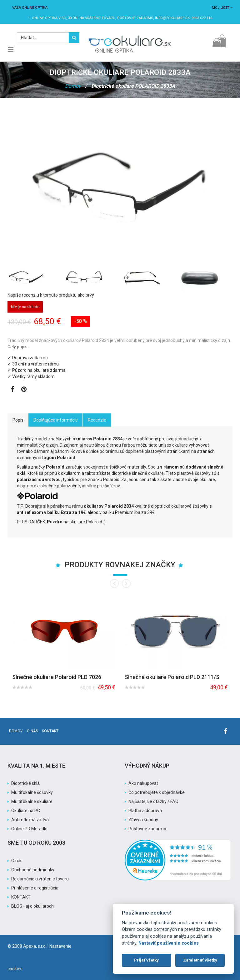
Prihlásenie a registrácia (35, 888)
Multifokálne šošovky (32, 792)
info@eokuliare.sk (172, 18)
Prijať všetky (146, 960)
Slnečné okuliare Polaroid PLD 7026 (57, 677)
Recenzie (97, 420)
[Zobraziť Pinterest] (24, 390)
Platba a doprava (145, 811)
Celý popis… (19, 347)
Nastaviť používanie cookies (169, 943)
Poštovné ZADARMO (135, 18)
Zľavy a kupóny (143, 820)
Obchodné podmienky (33, 870)
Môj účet (222, 8)
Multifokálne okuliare (32, 801)
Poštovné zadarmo (147, 829)
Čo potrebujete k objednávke (157, 792)
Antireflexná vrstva (30, 820)
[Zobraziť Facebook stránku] (12, 390)
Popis (18, 420)
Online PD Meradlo (29, 829)
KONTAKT (21, 897)
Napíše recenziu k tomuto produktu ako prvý (51, 295)
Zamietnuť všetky (200, 960)
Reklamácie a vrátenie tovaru (40, 879)
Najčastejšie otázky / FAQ (153, 801)
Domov (73, 86)
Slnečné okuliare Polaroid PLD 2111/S (172, 677)
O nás (32, 731)
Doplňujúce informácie (56, 420)
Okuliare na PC (26, 811)
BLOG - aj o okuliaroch (32, 906)
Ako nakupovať (143, 783)
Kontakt (50, 731)
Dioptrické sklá (25, 783)
